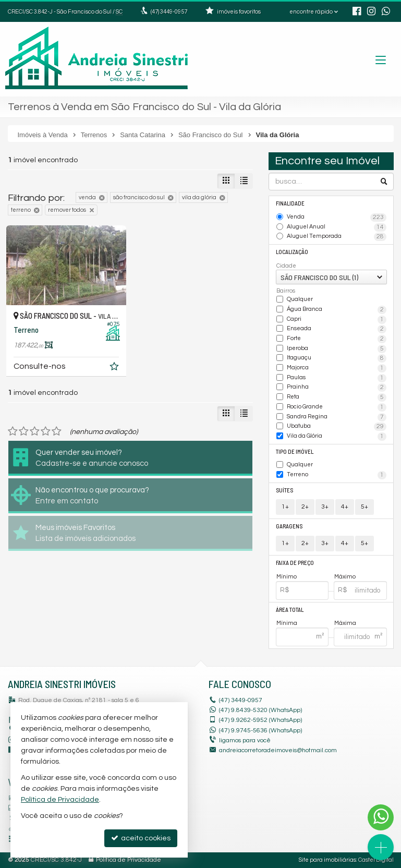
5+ (364, 507)
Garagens (289, 526)
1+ (285, 507)
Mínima (287, 623)
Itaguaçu (337, 358)
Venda (337, 218)
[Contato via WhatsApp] (381, 817)
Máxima (345, 623)
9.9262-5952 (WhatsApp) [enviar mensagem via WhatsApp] (260, 720)
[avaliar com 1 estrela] (13, 431)
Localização (292, 252)
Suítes (284, 490)
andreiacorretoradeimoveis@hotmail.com (278, 750)
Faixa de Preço (295, 563)
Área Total (290, 610)
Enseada (337, 329)
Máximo (345, 577)
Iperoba (337, 349)
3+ (325, 507)
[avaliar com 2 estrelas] (24, 431)
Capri (337, 320)
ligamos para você (245, 740)
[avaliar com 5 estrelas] (57, 431)
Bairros (286, 291)
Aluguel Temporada (337, 237)
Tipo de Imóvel (295, 451)
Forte (337, 339)
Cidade (286, 266)
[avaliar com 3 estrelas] (35, 431)
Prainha (337, 388)
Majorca (337, 368)
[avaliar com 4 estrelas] (46, 431)
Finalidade (290, 203)
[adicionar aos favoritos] (115, 368)
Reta (337, 397)
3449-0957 (169, 12)
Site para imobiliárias (327, 860)
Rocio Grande (337, 407)
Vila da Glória (337, 437)
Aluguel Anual (337, 227)
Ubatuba (337, 427)
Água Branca (337, 310)
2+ (305, 507)
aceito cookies (141, 838)
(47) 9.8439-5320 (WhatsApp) (260, 710)
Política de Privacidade (129, 860)
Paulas (337, 378)
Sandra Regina (337, 417)
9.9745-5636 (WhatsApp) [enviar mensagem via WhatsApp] (260, 731)
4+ (345, 507)
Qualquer (300, 299)
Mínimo (287, 577)
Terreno (337, 475)
